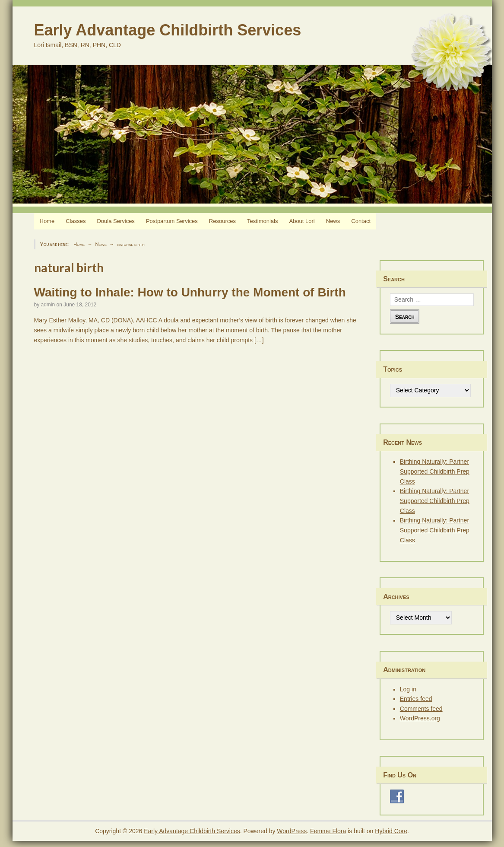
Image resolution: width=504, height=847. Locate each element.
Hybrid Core (391, 831)
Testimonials (263, 221)
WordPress (292, 831)
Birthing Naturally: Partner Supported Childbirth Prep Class (435, 471)
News (333, 221)
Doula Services (116, 221)
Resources (222, 221)
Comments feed (421, 709)
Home (47, 221)
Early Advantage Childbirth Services (168, 30)
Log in (408, 689)
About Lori (302, 221)
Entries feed (416, 699)
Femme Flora (328, 831)
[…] (259, 340)
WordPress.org (420, 718)
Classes (76, 221)
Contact (361, 221)
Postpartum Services (172, 221)
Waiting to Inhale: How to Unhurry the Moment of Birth (190, 292)
